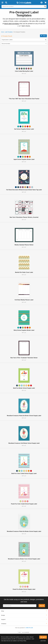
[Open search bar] (6, 3)
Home (3, 32)
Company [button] (4, 624)
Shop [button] (3, 611)
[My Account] (41, 3)
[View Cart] (45, 3)
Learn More (43, 641)
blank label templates (12, 24)
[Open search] (45, 7)
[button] (2, 3)
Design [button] (3, 615)
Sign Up (42, 606)
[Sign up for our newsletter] (20, 606)
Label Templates (9, 32)
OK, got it (43, 637)
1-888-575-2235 (29, 628)
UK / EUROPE (26, 632)
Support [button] (3, 619)
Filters (43, 36)
